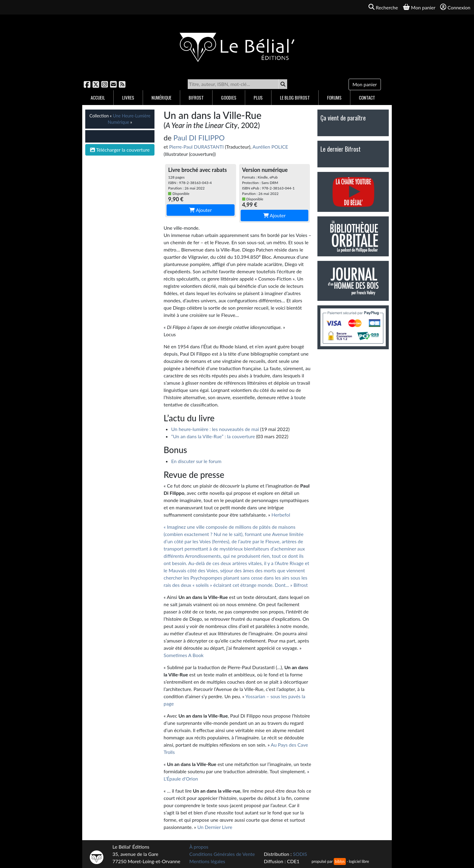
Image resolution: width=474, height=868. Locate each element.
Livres (128, 97)
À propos (199, 847)
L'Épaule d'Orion (181, 779)
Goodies (229, 97)
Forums (334, 97)
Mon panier (365, 84)
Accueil (98, 97)
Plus (258, 97)
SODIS (300, 854)
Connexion (455, 7)
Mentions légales (207, 861)
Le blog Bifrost (295, 97)
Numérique (161, 97)
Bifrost (196, 97)
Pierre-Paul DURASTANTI (196, 147)
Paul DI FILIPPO (199, 138)
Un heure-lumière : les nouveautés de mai (215, 429)
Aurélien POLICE (270, 147)
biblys (340, 861)
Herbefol (281, 515)
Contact (367, 97)
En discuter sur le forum (196, 461)
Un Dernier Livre (215, 827)
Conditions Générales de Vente (222, 854)
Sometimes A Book (183, 655)
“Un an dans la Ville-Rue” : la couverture (213, 436)
